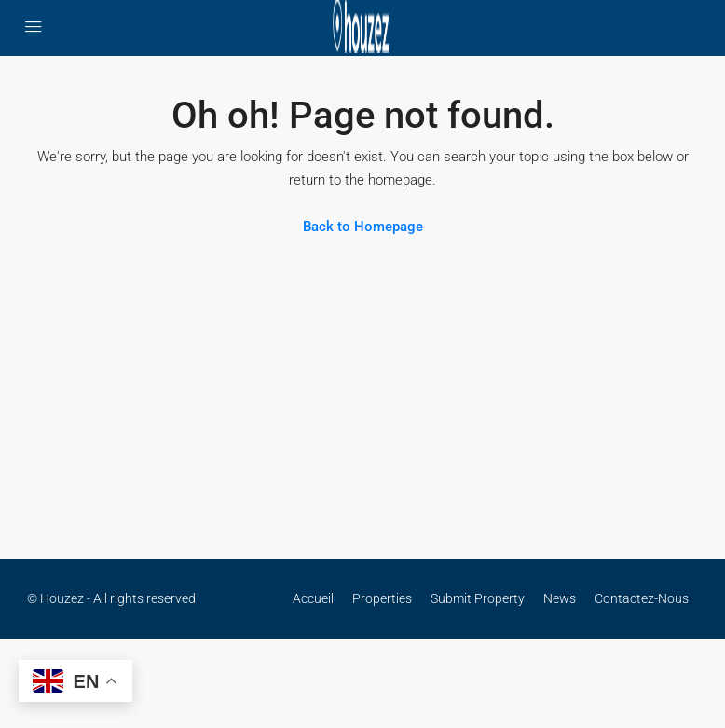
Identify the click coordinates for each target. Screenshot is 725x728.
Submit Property (478, 598)
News (560, 598)
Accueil (313, 598)
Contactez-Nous (642, 598)
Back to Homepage (363, 227)
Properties (382, 598)
